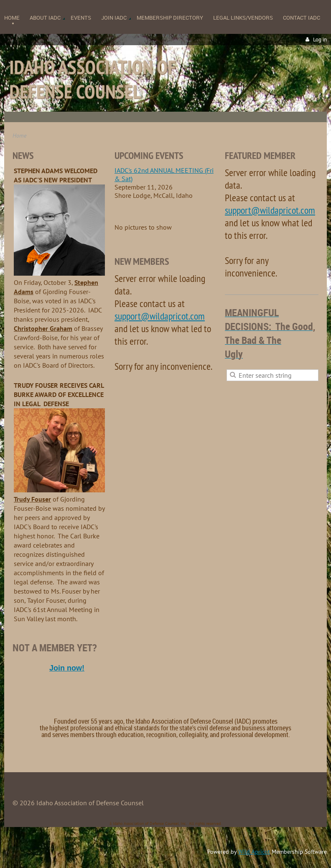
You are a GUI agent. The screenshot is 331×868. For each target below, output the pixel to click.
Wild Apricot (254, 852)
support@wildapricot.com (160, 316)
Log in (320, 40)
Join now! (67, 668)
